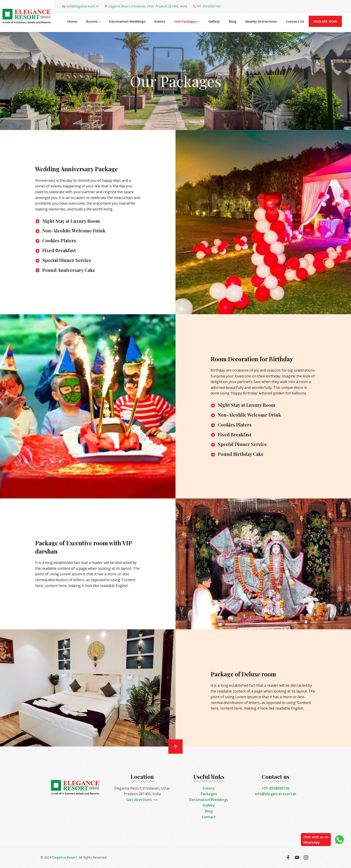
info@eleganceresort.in (80, 6)
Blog (233, 21)
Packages (209, 794)
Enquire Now (325, 21)
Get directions (142, 800)
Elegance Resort (65, 857)
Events (160, 21)
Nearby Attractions (261, 21)
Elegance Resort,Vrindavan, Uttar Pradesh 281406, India (146, 6)
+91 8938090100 (207, 6)
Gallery (214, 21)
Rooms (93, 22)
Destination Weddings (127, 21)
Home (72, 21)
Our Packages (187, 22)
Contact (209, 817)
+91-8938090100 (276, 788)
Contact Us (295, 21)
